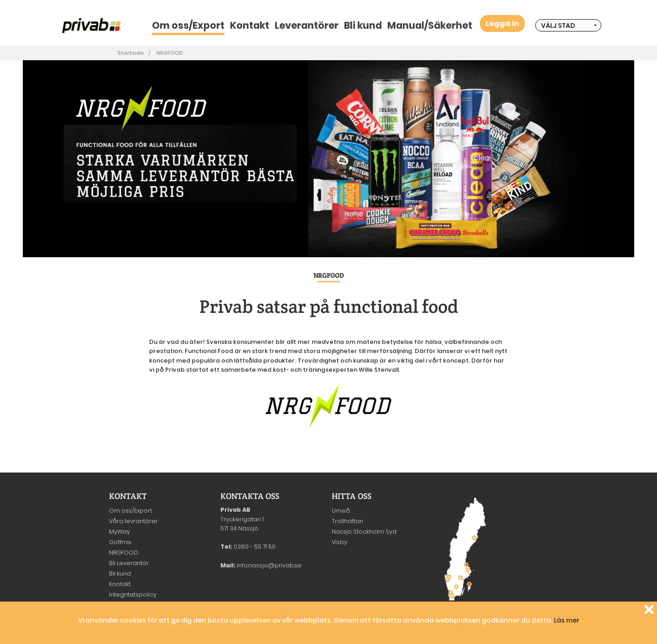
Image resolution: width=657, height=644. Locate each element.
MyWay (120, 532)
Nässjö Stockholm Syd (364, 532)
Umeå (341, 511)
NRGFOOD (170, 53)
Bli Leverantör (129, 563)
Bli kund (363, 25)
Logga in (502, 23)
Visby (339, 542)
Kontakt (250, 25)
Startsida (131, 53)
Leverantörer (307, 25)
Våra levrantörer (133, 521)
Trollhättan (347, 521)
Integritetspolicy (133, 595)
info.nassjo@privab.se (269, 565)
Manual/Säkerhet (430, 25)
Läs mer (567, 620)
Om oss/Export (188, 25)
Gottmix (120, 542)
